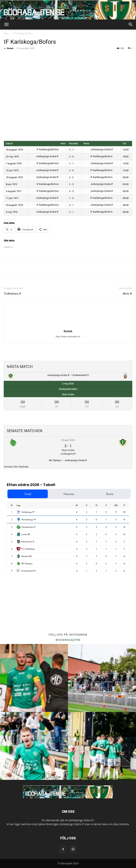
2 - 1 (71, 150)
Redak (10, 48)
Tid (124, 144)
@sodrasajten (68, 640)
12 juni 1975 (12, 170)
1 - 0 (71, 198)
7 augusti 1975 (14, 163)
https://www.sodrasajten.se (68, 336)
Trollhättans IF (13, 294)
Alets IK (127, 294)
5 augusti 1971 (14, 191)
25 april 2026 (68, 440)
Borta (86, 144)
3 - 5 (71, 191)
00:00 (126, 177)
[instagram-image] (34, 678)
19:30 (126, 150)
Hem (6, 33)
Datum (9, 144)
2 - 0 (71, 157)
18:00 (126, 157)
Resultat (74, 144)
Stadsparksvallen (68, 389)
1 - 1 (71, 163)
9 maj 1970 (12, 212)
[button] (6, 25)
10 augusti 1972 (14, 177)
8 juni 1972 (12, 184)
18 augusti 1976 (14, 150)
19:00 (126, 163)
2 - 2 (71, 177)
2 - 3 (71, 184)
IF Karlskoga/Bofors (50, 149)
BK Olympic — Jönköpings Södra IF (68, 460)
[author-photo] (68, 326)
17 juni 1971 (12, 198)
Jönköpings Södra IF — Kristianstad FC (68, 375)
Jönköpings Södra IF (99, 149)
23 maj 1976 (12, 157)
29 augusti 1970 (14, 205)
